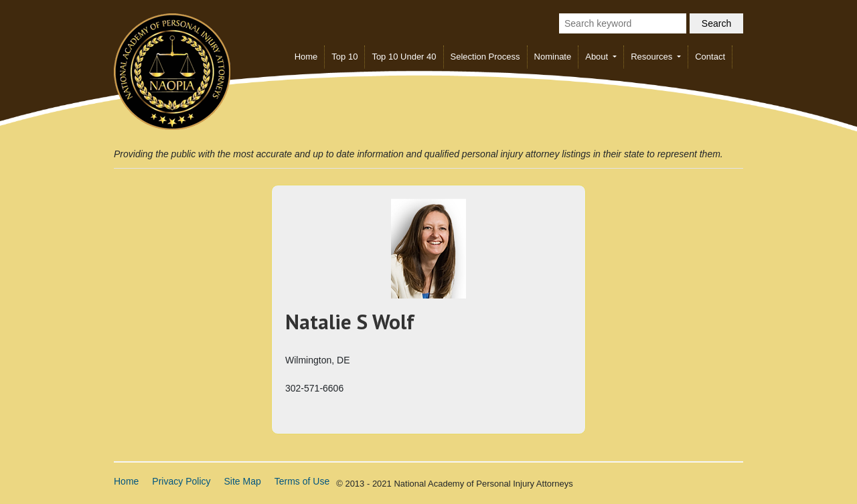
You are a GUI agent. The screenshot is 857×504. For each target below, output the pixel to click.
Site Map (243, 481)
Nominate (553, 57)
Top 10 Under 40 (404, 57)
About (598, 57)
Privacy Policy (181, 481)
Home (306, 57)
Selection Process (485, 57)
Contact (710, 57)
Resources (653, 57)
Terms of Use (302, 481)
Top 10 (344, 57)
